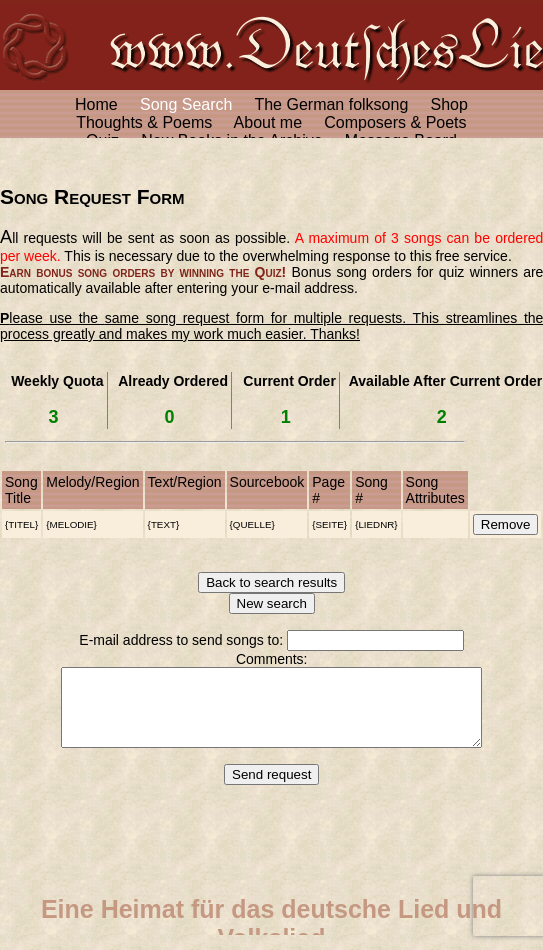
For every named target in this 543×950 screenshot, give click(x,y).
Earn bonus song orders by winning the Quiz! (143, 272)
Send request (271, 789)
